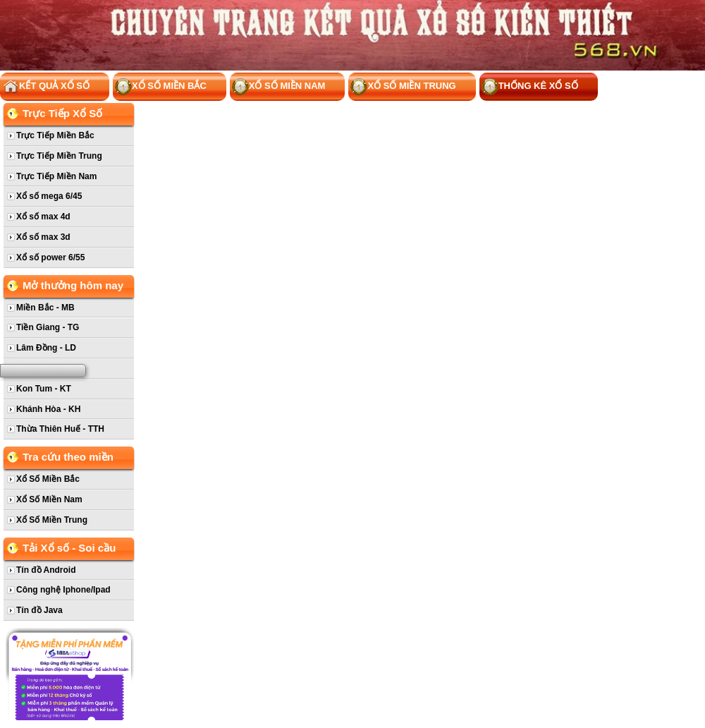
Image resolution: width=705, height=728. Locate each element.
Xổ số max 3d (43, 237)
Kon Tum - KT (44, 389)
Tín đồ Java (39, 610)
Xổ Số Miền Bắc (161, 87)
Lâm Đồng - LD (46, 348)
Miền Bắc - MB (45, 308)
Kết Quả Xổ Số (46, 87)
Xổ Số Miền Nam (279, 87)
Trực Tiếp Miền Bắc (55, 135)
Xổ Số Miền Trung (403, 87)
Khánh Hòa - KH (48, 409)
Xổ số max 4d (43, 217)
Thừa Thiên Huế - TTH (60, 429)
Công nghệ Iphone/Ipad (63, 590)
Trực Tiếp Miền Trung (59, 156)
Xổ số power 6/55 (50, 257)
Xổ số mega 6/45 (49, 196)
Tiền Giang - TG (48, 327)
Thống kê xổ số (530, 87)
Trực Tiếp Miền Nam (56, 176)
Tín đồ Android (46, 570)
